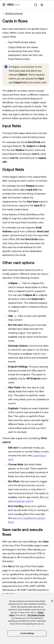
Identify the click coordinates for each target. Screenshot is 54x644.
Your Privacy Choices (36, 615)
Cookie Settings (27, 633)
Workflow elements (14, 13)
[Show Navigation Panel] (50, 5)
